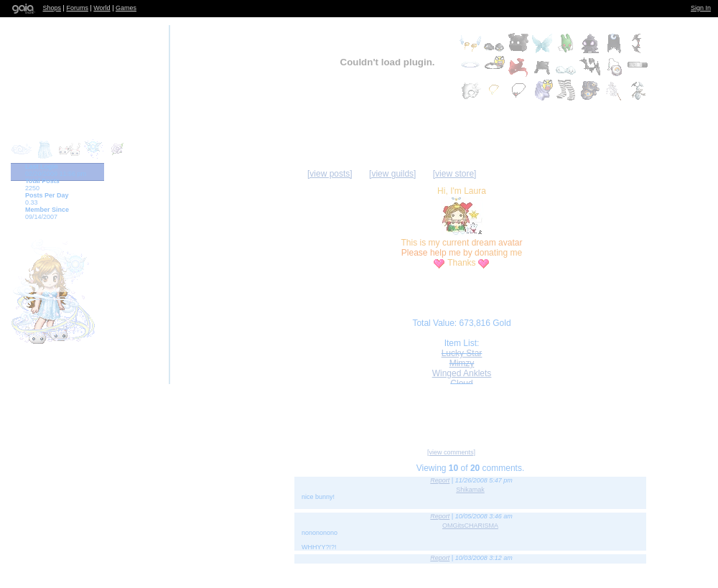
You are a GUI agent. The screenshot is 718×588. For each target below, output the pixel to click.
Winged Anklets (462, 373)
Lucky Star (462, 353)
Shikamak (470, 490)
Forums (77, 8)
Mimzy (462, 363)
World (102, 8)
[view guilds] (392, 174)
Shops (52, 8)
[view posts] (330, 174)
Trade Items (585, 411)
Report (440, 480)
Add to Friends (306, 411)
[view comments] (451, 452)
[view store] (455, 174)
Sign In (701, 8)
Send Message (435, 411)
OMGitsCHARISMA (470, 526)
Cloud (461, 383)
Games (126, 8)
